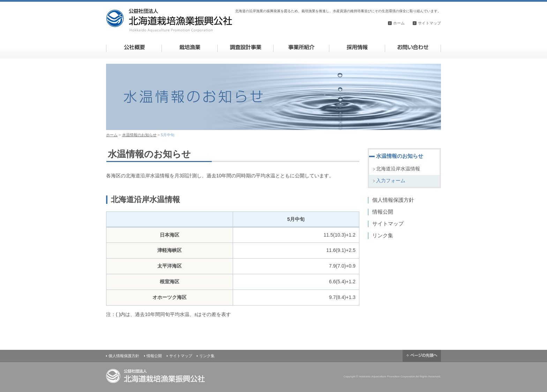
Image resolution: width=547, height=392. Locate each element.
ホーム (399, 23)
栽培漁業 (190, 47)
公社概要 (134, 47)
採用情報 (357, 47)
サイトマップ (429, 23)
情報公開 (383, 212)
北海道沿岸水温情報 (398, 169)
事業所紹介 (301, 47)
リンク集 (383, 235)
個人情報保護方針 (393, 200)
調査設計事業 (245, 47)
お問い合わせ (413, 47)
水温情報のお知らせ (139, 135)
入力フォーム (391, 180)
